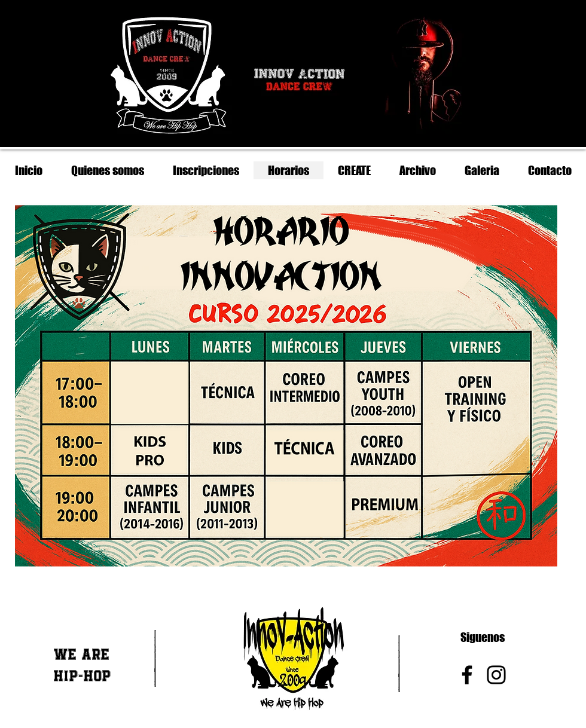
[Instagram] (496, 675)
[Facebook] (467, 675)
